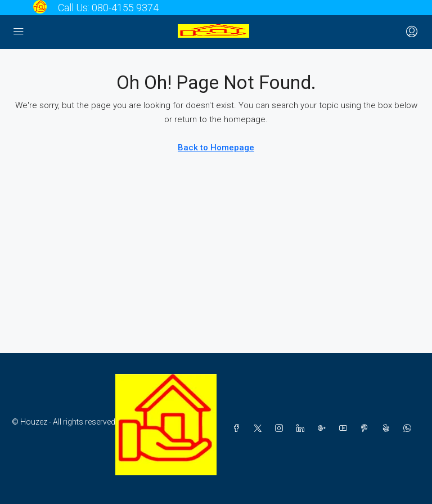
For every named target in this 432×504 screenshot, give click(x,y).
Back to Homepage (216, 148)
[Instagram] (281, 429)
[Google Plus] (324, 429)
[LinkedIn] (303, 429)
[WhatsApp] (409, 429)
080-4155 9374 (125, 8)
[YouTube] (345, 429)
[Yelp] (388, 429)
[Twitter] (260, 429)
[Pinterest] (367, 429)
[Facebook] (238, 429)
